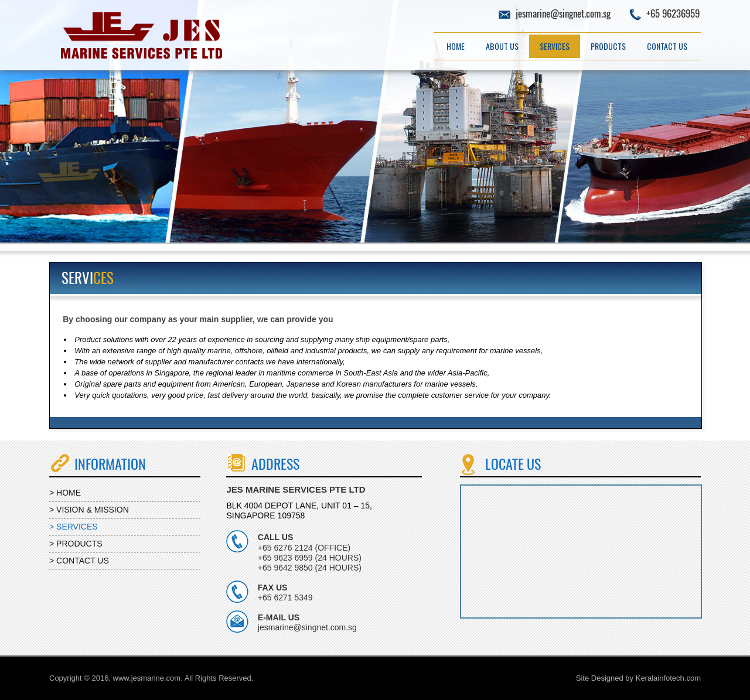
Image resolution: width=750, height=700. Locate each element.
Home (456, 46)
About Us (502, 46)
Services (555, 46)
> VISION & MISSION (89, 510)
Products (608, 46)
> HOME (65, 493)
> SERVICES (74, 527)
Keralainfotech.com (668, 678)
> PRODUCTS (76, 544)
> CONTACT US (79, 561)
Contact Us (667, 46)
